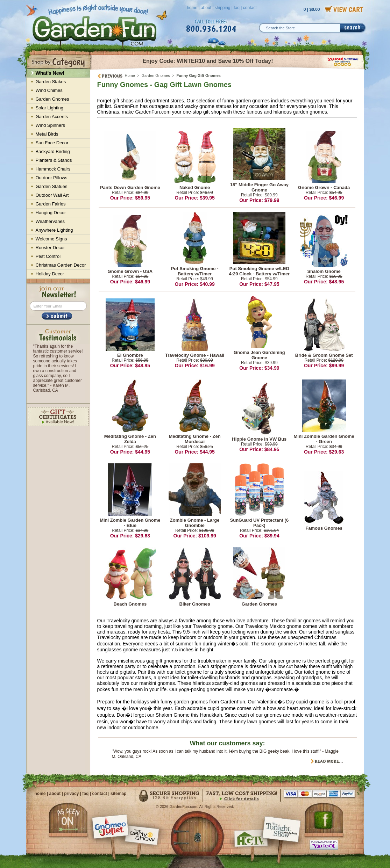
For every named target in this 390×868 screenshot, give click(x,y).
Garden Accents (52, 117)
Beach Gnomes (130, 604)
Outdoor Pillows (52, 178)
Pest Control (48, 256)
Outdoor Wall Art (52, 195)
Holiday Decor (50, 274)
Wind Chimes (49, 90)
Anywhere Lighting (54, 230)
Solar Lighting (50, 108)
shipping (223, 8)
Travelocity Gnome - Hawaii (195, 355)
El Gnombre (130, 355)
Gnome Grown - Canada (324, 187)
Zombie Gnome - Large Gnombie (195, 523)
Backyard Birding (53, 151)
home (192, 8)
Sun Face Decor (52, 143)
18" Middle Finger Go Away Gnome (259, 187)
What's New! (50, 73)
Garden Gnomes (156, 75)
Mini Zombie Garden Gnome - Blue (130, 523)
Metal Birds (47, 134)
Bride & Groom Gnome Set (324, 355)
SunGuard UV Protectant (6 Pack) (260, 523)
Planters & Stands (54, 160)
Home (130, 75)
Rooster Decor (50, 248)
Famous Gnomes (324, 528)
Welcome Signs (51, 239)
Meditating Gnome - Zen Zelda (130, 439)
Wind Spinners (51, 125)
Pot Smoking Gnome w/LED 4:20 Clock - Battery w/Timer (259, 271)
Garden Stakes (51, 82)
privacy (71, 794)
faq (237, 8)
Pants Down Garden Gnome (130, 187)
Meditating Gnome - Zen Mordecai (195, 439)
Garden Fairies (51, 204)
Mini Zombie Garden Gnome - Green (324, 439)
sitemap (118, 794)
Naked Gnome (195, 187)
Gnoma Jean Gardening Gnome (259, 355)
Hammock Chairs (53, 169)
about (206, 8)
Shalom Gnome (324, 271)
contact (250, 8)
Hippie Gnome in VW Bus (259, 439)
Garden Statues (52, 186)
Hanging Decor (51, 213)
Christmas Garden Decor (61, 265)
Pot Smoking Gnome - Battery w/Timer (195, 271)
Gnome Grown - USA (130, 271)
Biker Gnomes (195, 604)
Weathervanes (50, 221)
